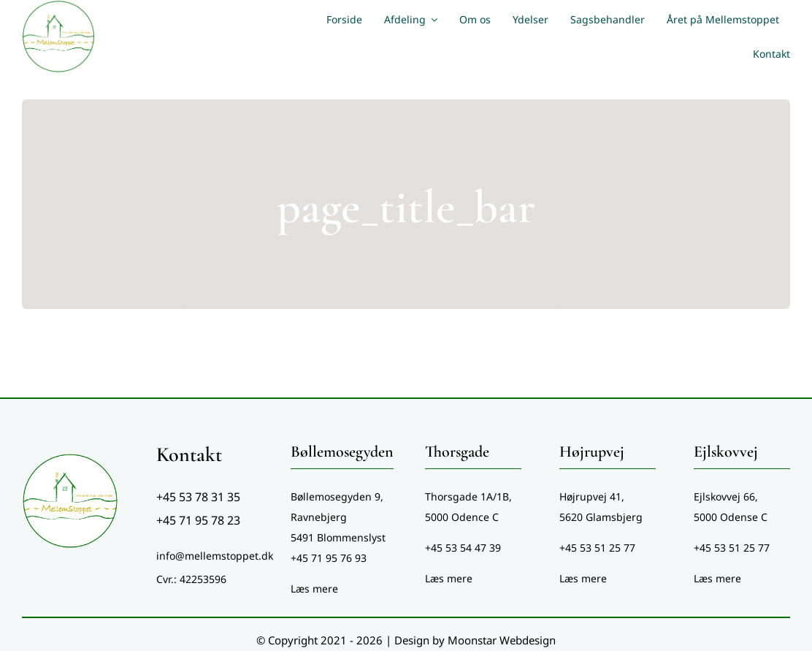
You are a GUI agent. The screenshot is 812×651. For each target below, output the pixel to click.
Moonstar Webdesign (502, 640)
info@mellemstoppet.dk (215, 556)
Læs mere (314, 589)
